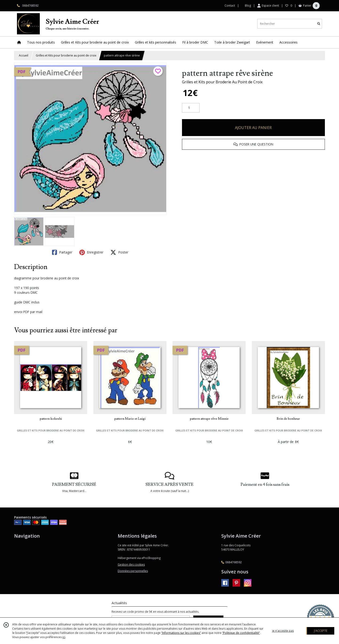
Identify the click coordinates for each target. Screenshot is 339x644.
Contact (230, 6)
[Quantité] (191, 108)
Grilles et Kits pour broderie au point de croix (66, 55)
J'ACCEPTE (321, 631)
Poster (119, 252)
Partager (62, 252)
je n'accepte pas (283, 631)
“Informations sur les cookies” (181, 633)
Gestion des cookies (131, 565)
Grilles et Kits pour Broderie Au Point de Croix (222, 82)
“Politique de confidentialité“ (241, 633)
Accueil (24, 55)
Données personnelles (133, 571)
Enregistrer (91, 252)
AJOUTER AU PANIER (253, 128)
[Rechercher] (319, 24)
